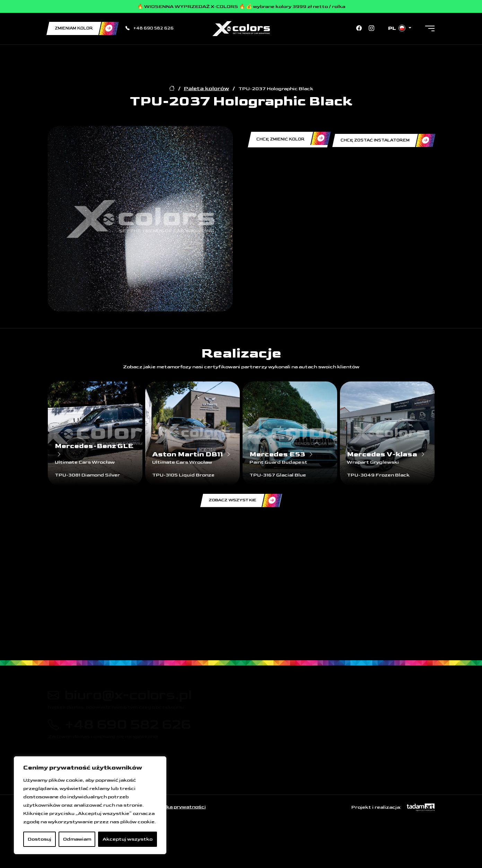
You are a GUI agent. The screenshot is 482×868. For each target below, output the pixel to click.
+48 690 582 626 (150, 28)
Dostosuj (40, 839)
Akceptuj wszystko (128, 839)
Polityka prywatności (178, 807)
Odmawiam (77, 839)
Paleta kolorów (207, 89)
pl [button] (397, 28)
